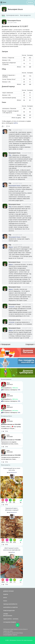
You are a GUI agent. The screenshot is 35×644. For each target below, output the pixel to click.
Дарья (11, 247)
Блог (3, 15)
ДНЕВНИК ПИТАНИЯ (8, 591)
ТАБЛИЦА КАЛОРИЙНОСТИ (10, 604)
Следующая (30, 344)
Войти (31, 2)
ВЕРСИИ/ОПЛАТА (8, 616)
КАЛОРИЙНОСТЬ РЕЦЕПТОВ (10, 607)
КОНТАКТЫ (15, 619)
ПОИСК (5, 601)
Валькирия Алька (15, 9)
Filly (10, 130)
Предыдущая (5, 344)
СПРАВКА (6, 614)
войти (16, 123)
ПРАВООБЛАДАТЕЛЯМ (9, 611)
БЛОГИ (5, 598)
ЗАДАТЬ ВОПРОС (8, 619)
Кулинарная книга (13, 15)
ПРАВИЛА (13, 622)
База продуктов (25, 15)
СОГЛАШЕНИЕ (7, 622)
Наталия (12, 307)
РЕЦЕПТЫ (6, 594)
